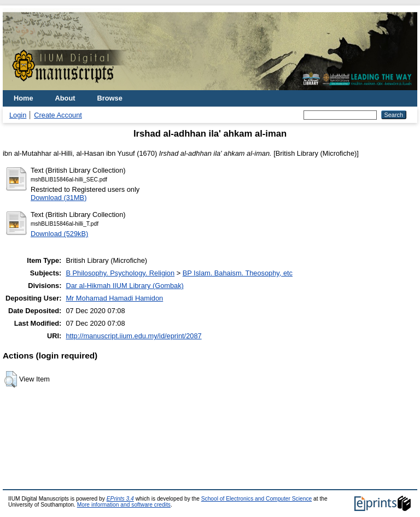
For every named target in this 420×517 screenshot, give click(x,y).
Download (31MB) (59, 198)
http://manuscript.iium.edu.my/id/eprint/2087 (133, 336)
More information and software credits (124, 505)
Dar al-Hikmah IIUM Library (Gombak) (124, 286)
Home (24, 98)
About (65, 98)
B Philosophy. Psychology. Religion (120, 273)
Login (18, 115)
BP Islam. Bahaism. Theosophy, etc (238, 273)
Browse (110, 98)
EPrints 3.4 (120, 499)
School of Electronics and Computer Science (257, 499)
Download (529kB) (59, 234)
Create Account (58, 115)
